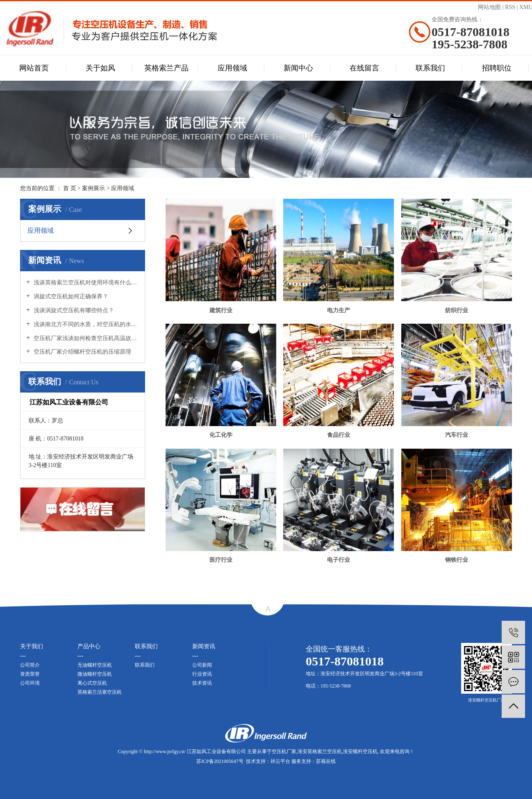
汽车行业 (457, 435)
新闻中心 (298, 68)
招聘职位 (497, 68)
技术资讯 (202, 683)
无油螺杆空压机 (95, 665)
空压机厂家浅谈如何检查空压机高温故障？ (85, 338)
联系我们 (430, 68)
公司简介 (30, 665)
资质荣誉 (30, 674)
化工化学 (221, 435)
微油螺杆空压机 (95, 674)
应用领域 (232, 68)
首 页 (70, 188)
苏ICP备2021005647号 (220, 761)
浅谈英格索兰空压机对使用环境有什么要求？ (85, 283)
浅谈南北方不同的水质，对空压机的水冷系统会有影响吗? (85, 324)
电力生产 (339, 310)
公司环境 (30, 683)
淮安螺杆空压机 (360, 751)
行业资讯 (202, 674)
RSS (510, 7)
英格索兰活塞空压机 (100, 692)
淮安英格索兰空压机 (320, 751)
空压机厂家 (284, 751)
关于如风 (100, 68)
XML (526, 7)
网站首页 (34, 68)
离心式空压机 (92, 683)
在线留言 (364, 68)
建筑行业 (221, 310)
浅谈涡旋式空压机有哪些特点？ (73, 310)
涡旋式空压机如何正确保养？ (70, 296)
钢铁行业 (457, 560)
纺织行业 (457, 310)
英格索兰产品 (166, 68)
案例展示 (93, 188)
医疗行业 (221, 560)
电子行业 (339, 560)
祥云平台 (280, 761)
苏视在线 (326, 761)
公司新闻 (202, 665)
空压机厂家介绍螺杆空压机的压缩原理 (82, 352)
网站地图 (489, 7)
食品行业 (339, 435)
